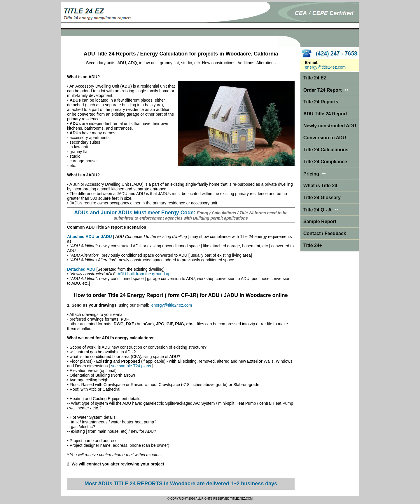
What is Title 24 (320, 186)
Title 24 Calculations (326, 150)
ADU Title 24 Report (325, 114)
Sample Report (320, 221)
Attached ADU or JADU (90, 237)
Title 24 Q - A (321, 210)
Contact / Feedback (325, 233)
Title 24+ (313, 245)
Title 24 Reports (321, 102)
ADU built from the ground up (144, 274)
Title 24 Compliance (325, 162)
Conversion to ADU (325, 138)
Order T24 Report (323, 90)
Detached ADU (81, 269)
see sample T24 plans (131, 366)
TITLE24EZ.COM (241, 499)
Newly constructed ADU (330, 126)
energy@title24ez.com (172, 305)
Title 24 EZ (315, 78)
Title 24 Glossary (322, 198)
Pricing (311, 174)
